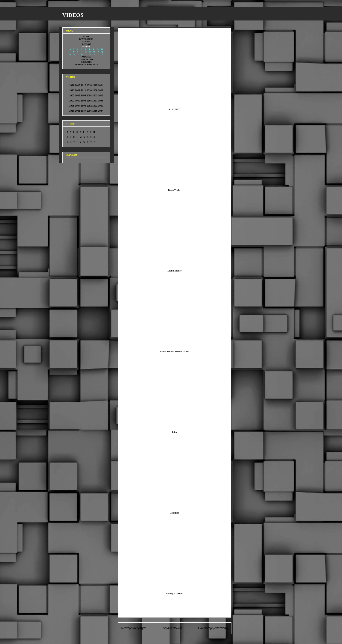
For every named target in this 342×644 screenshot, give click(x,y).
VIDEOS (73, 15)
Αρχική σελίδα (172, 628)
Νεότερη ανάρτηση (134, 628)
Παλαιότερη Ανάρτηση (213, 628)
